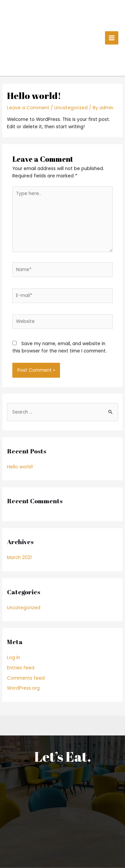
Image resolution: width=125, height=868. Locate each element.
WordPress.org (23, 688)
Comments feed (26, 678)
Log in (13, 658)
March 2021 (19, 558)
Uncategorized (71, 108)
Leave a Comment (28, 108)
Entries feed (21, 668)
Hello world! (20, 467)
